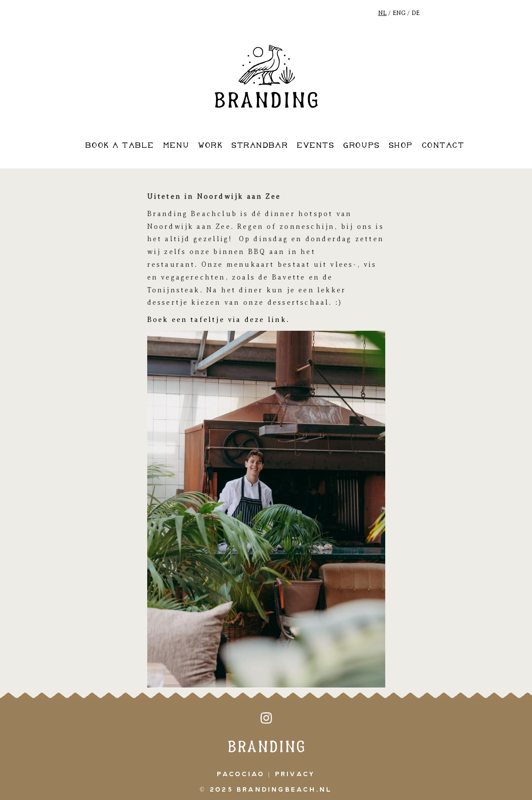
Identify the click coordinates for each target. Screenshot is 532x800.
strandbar (260, 146)
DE (416, 13)
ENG (399, 13)
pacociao (241, 774)
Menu (176, 146)
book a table (119, 146)
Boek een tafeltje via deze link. (220, 320)
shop (401, 146)
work (210, 146)
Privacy (295, 774)
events (315, 146)
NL (382, 13)
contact (443, 146)
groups (361, 146)
